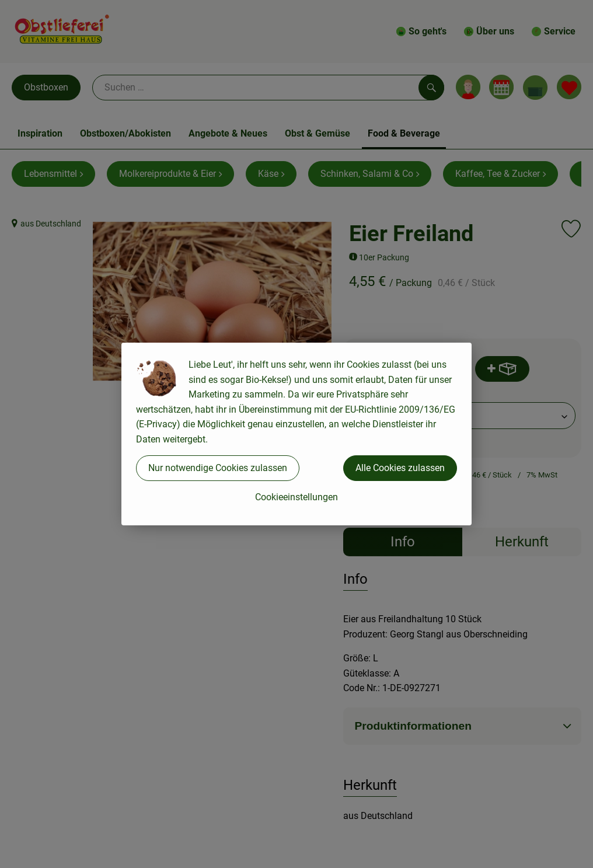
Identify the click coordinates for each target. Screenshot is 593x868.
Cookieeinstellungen (296, 497)
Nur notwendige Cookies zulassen (218, 468)
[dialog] (296, 434)
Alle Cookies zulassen (400, 468)
